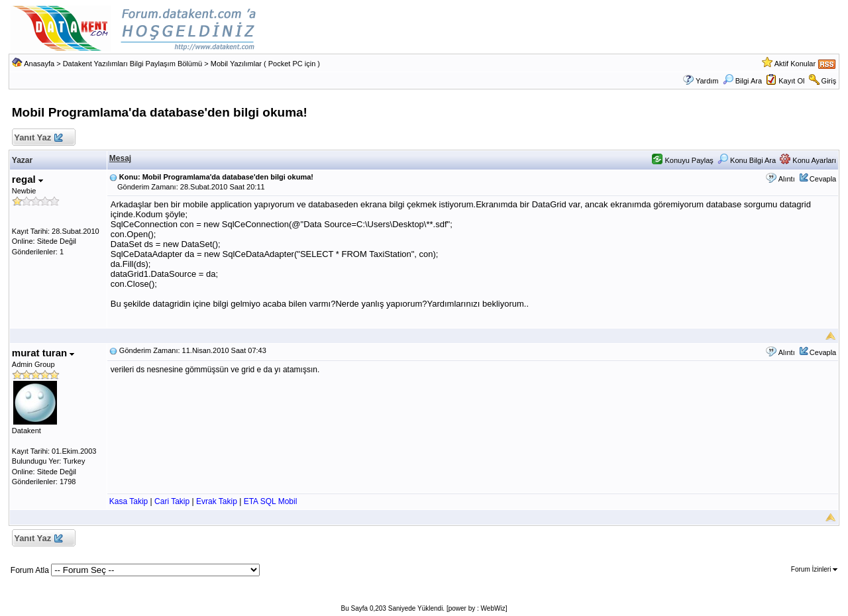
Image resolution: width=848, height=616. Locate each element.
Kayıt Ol (791, 81)
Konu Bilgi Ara (747, 160)
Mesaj (120, 158)
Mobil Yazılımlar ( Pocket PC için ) (265, 64)
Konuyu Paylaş (682, 160)
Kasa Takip (129, 501)
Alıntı (787, 179)
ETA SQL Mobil (271, 501)
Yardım (707, 81)
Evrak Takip (217, 501)
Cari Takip (172, 501)
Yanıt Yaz (38, 138)
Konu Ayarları (808, 160)
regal (27, 179)
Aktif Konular (795, 64)
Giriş (829, 81)
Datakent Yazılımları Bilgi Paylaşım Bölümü (133, 64)
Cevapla (823, 179)
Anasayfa (39, 64)
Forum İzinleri (814, 569)
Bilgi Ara (742, 81)
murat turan (43, 353)
